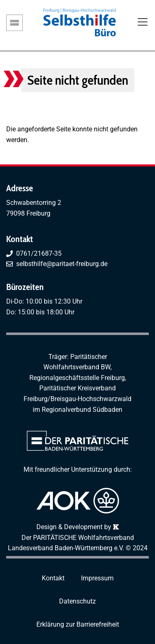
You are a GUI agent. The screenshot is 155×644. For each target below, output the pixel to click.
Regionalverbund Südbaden (82, 410)
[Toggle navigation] (143, 23)
